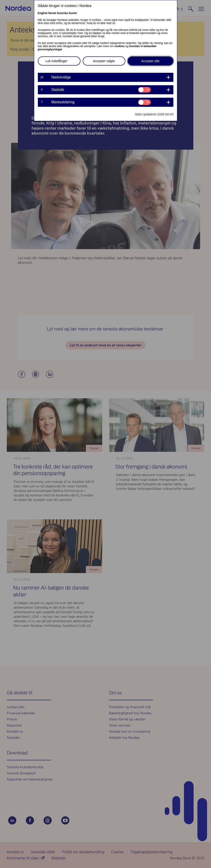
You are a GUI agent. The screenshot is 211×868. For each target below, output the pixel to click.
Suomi (73, 13)
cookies (120, 46)
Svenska (62, 13)
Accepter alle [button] (150, 61)
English (43, 13)
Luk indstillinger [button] (57, 61)
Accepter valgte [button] (104, 61)
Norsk (52, 13)
